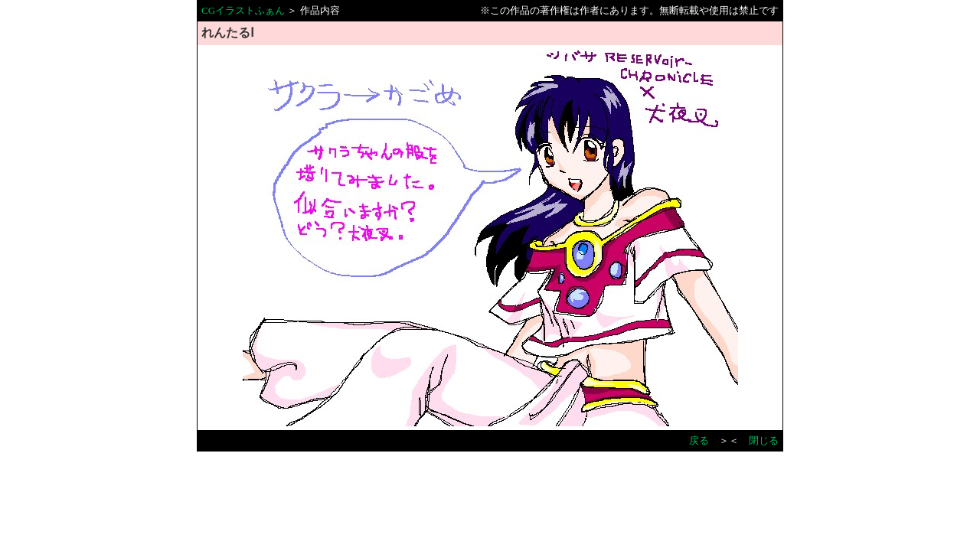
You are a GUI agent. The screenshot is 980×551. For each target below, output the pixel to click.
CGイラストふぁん (243, 10)
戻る (699, 440)
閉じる (764, 440)
